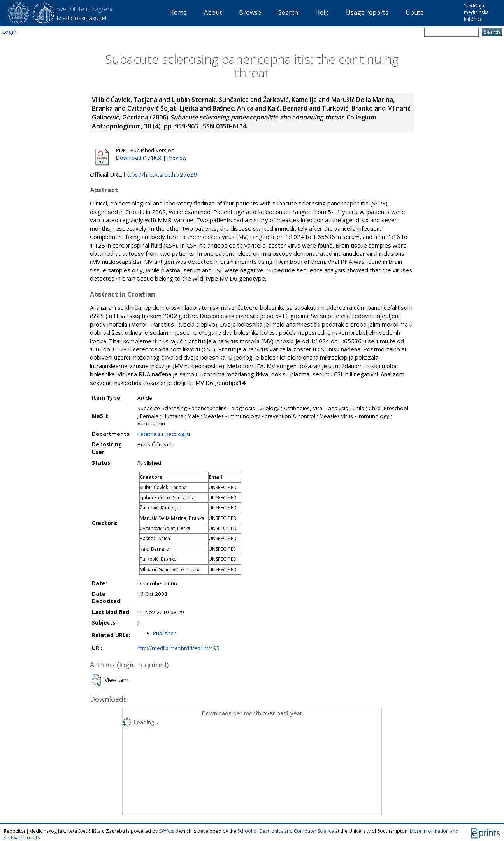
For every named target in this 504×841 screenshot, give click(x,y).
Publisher (164, 633)
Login (9, 32)
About (213, 12)
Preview (177, 158)
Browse (250, 12)
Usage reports (367, 12)
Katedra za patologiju (164, 434)
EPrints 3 (168, 831)
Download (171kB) (139, 158)
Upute (415, 12)
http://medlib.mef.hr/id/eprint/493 (178, 648)
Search (288, 12)
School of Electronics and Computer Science (286, 831)
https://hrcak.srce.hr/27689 (161, 174)
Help (322, 12)
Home (178, 12)
